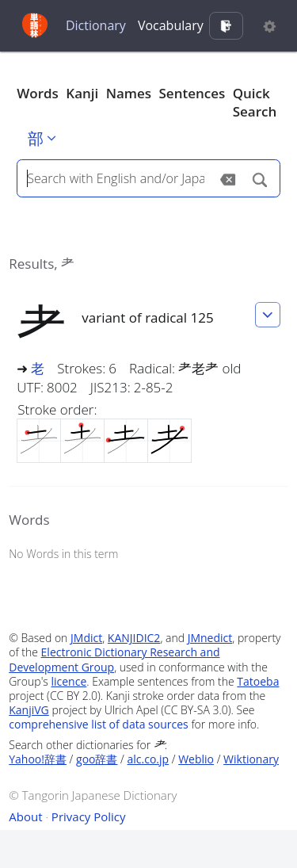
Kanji (82, 93)
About (25, 816)
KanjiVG (29, 710)
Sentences (192, 93)
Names (129, 93)
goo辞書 (97, 759)
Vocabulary (171, 25)
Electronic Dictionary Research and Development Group (114, 659)
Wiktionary (251, 759)
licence (69, 681)
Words (38, 93)
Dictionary (96, 25)
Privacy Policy (89, 816)
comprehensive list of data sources (99, 724)
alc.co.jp (148, 759)
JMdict (86, 638)
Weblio (196, 759)
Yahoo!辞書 (38, 759)
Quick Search (255, 103)
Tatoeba (258, 681)
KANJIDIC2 (134, 638)
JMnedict (210, 638)
